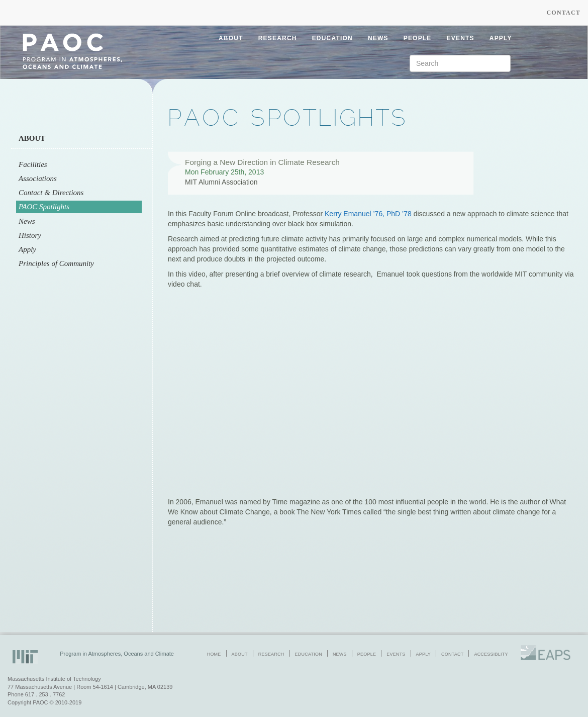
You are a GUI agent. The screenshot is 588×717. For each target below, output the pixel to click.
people (418, 38)
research (278, 38)
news (378, 38)
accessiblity (491, 654)
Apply (27, 249)
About (32, 138)
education (332, 38)
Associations (38, 178)
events (461, 38)
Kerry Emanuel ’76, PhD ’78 (368, 214)
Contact (563, 13)
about (231, 38)
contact (452, 654)
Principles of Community (56, 263)
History (30, 235)
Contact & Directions (51, 193)
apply (501, 38)
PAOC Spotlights (44, 207)
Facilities (33, 164)
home (214, 654)
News (27, 221)
